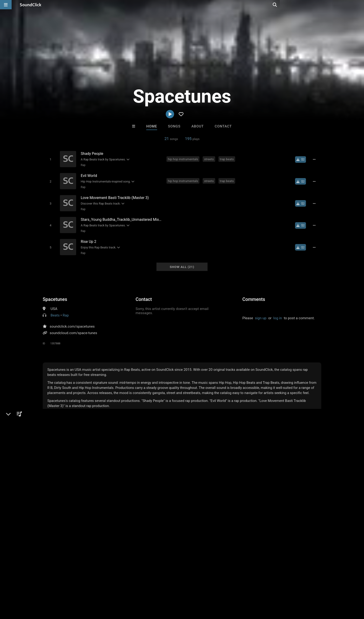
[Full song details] (315, 159)
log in (278, 314)
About (197, 126)
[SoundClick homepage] (31, 5)
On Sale (196, 515)
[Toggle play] (50, 159)
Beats (55, 311)
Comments (254, 295)
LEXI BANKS (163, 490)
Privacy (119, 591)
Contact (223, 126)
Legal (133, 591)
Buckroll (201, 490)
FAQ (27, 591)
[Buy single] (302, 159)
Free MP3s (138, 515)
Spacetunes (55, 295)
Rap (82, 165)
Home (152, 126)
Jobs (71, 591)
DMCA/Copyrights (94, 591)
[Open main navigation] (6, 5)
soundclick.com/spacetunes (72, 322)
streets (210, 159)
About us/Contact (49, 591)
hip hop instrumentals (184, 159)
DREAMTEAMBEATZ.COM (128, 490)
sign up (261, 314)
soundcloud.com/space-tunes (73, 329)
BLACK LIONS (239, 490)
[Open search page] (359, 5)
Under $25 (226, 515)
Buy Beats (167, 515)
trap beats (227, 159)
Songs (174, 126)
